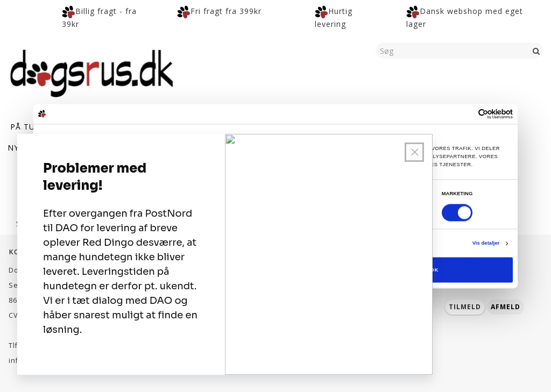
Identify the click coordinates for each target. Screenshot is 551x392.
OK (434, 270)
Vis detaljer (486, 244)
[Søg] (536, 51)
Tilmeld (465, 307)
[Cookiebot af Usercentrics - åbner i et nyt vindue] (466, 114)
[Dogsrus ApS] (92, 72)
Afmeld (506, 307)
